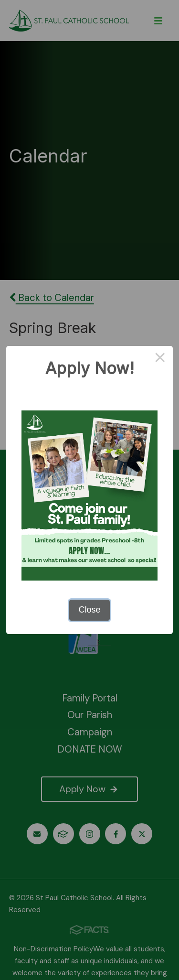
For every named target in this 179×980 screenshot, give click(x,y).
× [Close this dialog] (160, 359)
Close (89, 610)
